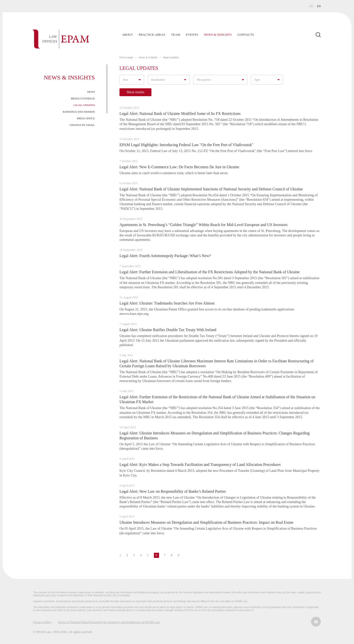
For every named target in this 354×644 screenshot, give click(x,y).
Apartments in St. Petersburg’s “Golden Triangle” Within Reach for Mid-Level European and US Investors (204, 225)
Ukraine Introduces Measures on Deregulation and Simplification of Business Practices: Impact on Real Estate (206, 522)
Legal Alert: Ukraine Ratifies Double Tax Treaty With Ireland (168, 330)
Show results (135, 92)
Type (257, 80)
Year (125, 80)
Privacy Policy (43, 622)
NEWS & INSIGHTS (148, 57)
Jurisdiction (158, 80)
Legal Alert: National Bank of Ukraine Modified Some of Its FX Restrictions (180, 114)
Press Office (86, 118)
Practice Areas (152, 35)
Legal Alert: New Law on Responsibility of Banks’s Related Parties (173, 491)
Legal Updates (84, 105)
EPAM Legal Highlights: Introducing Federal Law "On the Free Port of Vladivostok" (186, 145)
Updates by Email (82, 125)
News (91, 92)
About (127, 35)
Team (176, 35)
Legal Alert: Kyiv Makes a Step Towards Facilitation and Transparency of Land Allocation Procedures (200, 465)
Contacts (246, 35)
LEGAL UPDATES (171, 57)
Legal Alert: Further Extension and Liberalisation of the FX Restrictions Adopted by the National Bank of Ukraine (210, 272)
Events (192, 35)
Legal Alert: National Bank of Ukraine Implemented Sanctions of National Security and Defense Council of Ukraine (211, 189)
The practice (204, 80)
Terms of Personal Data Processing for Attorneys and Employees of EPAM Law (109, 622)
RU (312, 6)
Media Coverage (83, 98)
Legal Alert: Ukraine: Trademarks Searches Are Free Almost (167, 303)
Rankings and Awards (79, 112)
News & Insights (218, 35)
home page (126, 57)
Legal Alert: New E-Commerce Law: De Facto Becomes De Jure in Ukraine (179, 167)
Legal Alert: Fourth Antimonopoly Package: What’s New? (165, 256)
